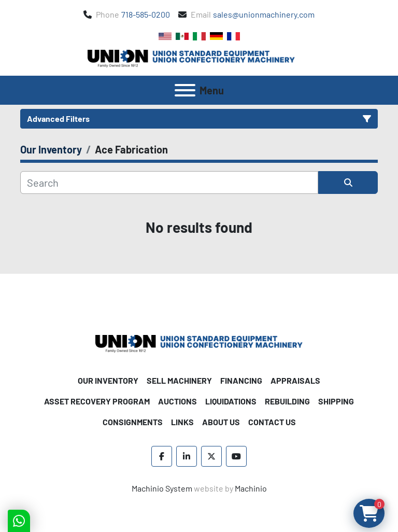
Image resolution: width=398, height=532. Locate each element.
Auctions (177, 401)
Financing (241, 380)
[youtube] (236, 456)
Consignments (133, 422)
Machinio (251, 488)
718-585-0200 (146, 14)
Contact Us (272, 422)
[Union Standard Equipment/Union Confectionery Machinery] (199, 342)
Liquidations (231, 401)
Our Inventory (108, 380)
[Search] (169, 183)
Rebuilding (287, 401)
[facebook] (162, 456)
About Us (221, 422)
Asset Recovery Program (97, 401)
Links (182, 422)
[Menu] (185, 90)
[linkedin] (187, 456)
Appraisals (295, 380)
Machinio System (162, 488)
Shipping (336, 401)
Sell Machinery (179, 380)
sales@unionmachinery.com (264, 14)
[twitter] (211, 456)
